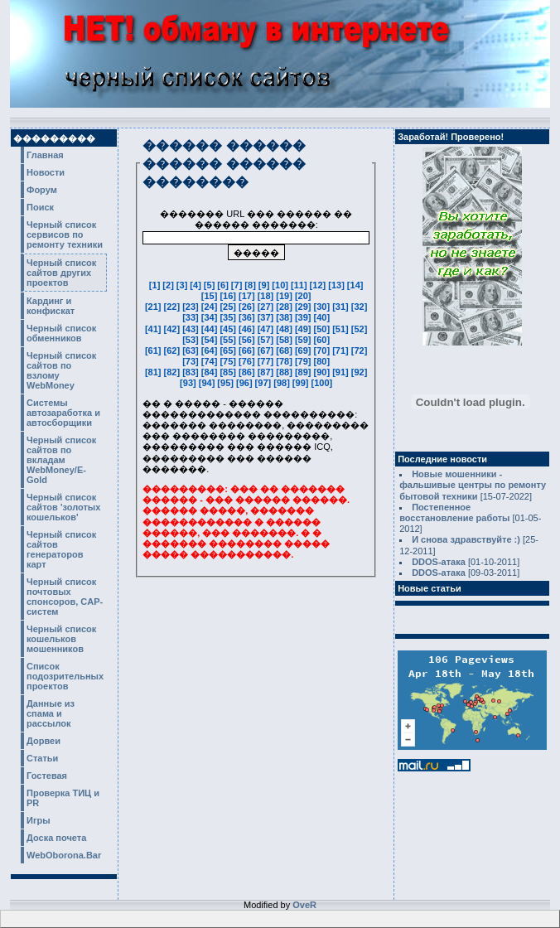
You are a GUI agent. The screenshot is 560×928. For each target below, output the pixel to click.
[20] (303, 296)
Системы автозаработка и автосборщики (63, 413)
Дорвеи (43, 741)
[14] (355, 285)
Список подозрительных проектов (65, 676)
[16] (229, 296)
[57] (267, 340)
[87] (267, 372)
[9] (266, 285)
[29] (304, 307)
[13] (338, 285)
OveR (304, 905)
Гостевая (47, 776)
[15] (211, 296)
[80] (322, 361)
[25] (229, 307)
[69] (304, 350)
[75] (229, 361)
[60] (322, 340)
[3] (183, 285)
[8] (251, 285)
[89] (304, 372)
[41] (154, 329)
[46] (248, 329)
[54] (211, 340)
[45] (229, 329)
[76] (248, 361)
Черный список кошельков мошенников (61, 639)
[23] (192, 307)
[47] (267, 329)
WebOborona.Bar (64, 855)
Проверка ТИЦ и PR (63, 798)
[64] (211, 350)
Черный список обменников (61, 333)
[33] (192, 317)
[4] (197, 285)
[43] (192, 329)
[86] (248, 372)
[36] (248, 317)
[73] (192, 361)
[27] (267, 307)
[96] (246, 383)
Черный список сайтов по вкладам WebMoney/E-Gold (61, 460)
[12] (319, 285)
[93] (189, 383)
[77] (267, 361)
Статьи (42, 758)
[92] (360, 372)
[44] (211, 329)
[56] (248, 340)
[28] (285, 307)
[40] (322, 317)
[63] (192, 350)
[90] (323, 372)
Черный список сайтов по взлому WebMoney (61, 370)
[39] (304, 317)
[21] (154, 307)
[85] (229, 372)
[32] (360, 307)
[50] (323, 329)
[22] (174, 307)
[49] (304, 329)
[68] (285, 350)
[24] (211, 307)
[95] (227, 383)
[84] (211, 372)
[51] (342, 329)
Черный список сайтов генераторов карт (61, 549)
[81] (154, 372)
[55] (229, 340)
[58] (285, 340)
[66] (248, 350)
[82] (174, 372)
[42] (174, 329)
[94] (208, 383)
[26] (248, 307)
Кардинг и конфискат (51, 306)
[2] (169, 285)
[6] (224, 285)
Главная (45, 155)
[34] (211, 317)
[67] (267, 350)
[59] (304, 340)
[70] (323, 350)
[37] (267, 317)
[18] (267, 296)
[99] (302, 383)
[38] (285, 317)
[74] (211, 361)
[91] (342, 372)
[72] (360, 350)
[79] (304, 361)
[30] (323, 307)
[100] (321, 383)
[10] (281, 285)
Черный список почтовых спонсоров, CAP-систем (65, 597)
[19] (285, 296)
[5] (211, 285)
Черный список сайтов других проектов (61, 273)
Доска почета (56, 838)
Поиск (40, 207)
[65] (229, 350)
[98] (283, 383)
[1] (156, 285)
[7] (238, 285)
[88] (285, 372)
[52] (360, 329)
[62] (174, 350)
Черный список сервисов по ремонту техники (65, 234)
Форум (42, 190)
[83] (192, 372)
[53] (192, 340)
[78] (285, 361)
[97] (265, 383)
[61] (154, 350)
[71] (342, 350)
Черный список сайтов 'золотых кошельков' (63, 507)
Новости (46, 172)
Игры (39, 820)
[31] (342, 307)
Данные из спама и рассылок (51, 713)
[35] (229, 317)
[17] (248, 296)
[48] (285, 329)
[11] (300, 285)
